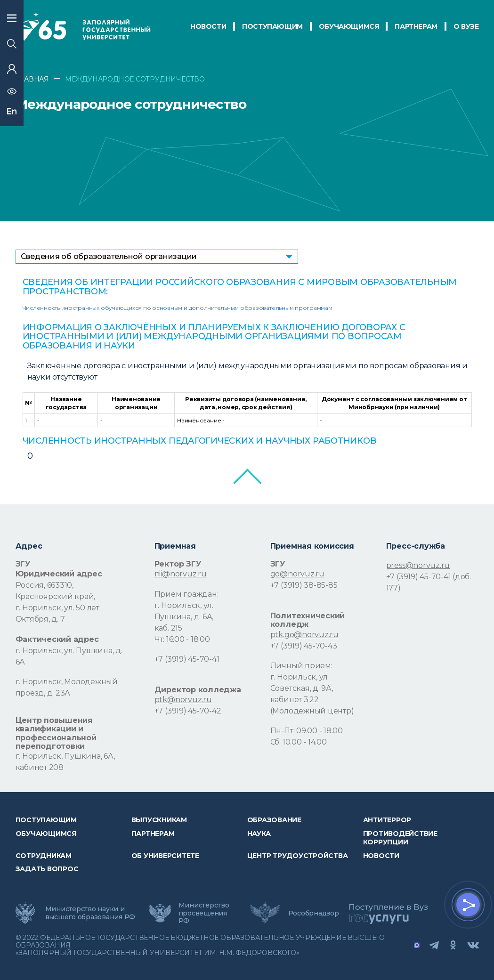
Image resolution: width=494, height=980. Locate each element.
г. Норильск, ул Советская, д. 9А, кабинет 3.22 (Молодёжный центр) (312, 694)
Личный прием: (301, 666)
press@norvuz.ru (418, 565)
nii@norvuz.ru (181, 574)
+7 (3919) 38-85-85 (304, 585)
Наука (259, 834)
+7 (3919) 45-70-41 (187, 659)
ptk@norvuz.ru (183, 700)
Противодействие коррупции (400, 838)
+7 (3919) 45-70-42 (188, 711)
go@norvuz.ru (297, 574)
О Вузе (466, 26)
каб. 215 (168, 628)
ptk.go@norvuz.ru (304, 635)
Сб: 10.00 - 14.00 (299, 742)
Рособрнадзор (314, 913)
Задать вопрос (47, 869)
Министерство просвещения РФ (204, 913)
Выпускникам (159, 820)
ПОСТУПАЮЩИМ (272, 26)
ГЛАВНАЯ (32, 79)
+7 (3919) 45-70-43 (304, 646)
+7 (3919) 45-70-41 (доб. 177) (429, 582)
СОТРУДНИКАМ (44, 856)
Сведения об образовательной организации (109, 256)
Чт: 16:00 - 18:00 (182, 639)
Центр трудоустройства (298, 856)
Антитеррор (387, 820)
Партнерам (153, 834)
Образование (274, 820)
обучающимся (349, 26)
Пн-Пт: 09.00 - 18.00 (307, 731)
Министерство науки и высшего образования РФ (90, 913)
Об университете (165, 856)
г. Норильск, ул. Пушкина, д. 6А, (184, 611)
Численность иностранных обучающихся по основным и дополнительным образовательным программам (178, 308)
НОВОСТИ (208, 26)
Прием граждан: (186, 594)
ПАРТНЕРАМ (416, 26)
